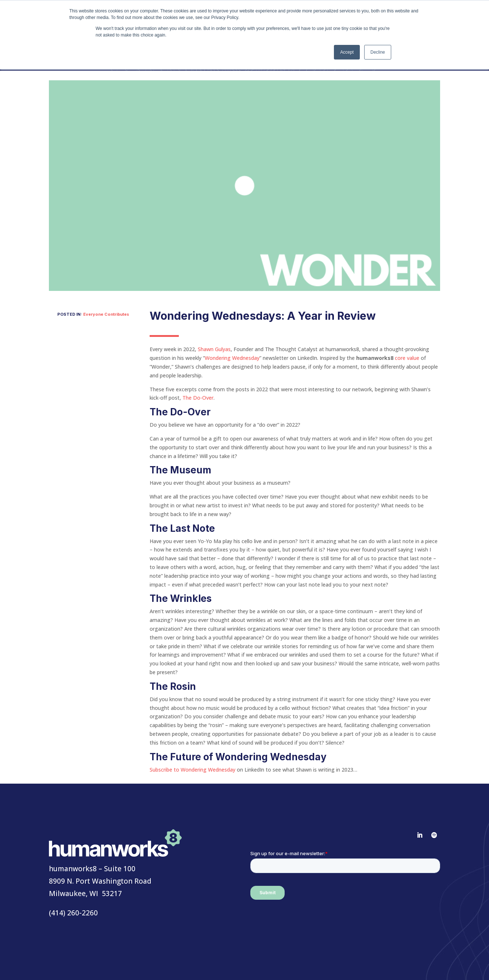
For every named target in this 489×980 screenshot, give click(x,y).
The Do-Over (198, 398)
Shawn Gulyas (214, 349)
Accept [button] (347, 52)
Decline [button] (378, 52)
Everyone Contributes (106, 314)
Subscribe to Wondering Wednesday (192, 770)
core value (407, 358)
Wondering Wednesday (232, 358)
